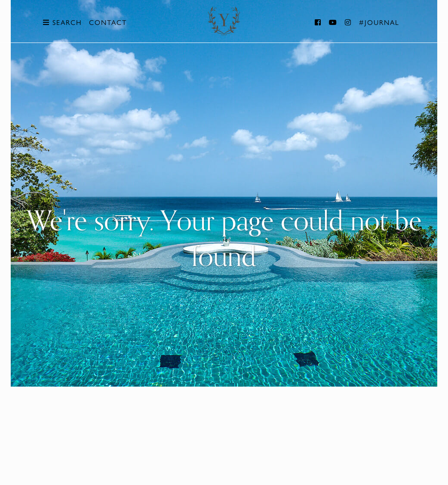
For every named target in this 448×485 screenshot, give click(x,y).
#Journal (379, 22)
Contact (108, 22)
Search (62, 22)
